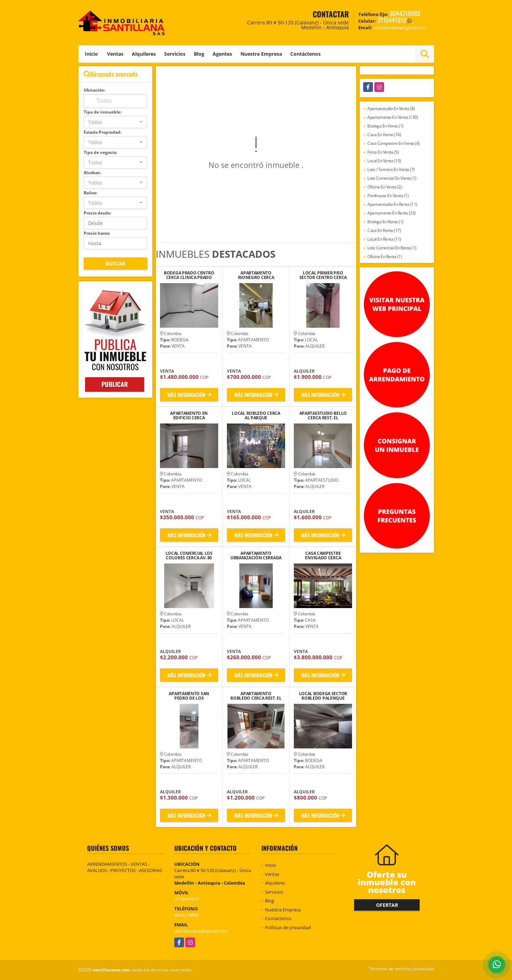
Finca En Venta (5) (383, 152)
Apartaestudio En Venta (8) (391, 108)
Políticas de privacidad (288, 927)
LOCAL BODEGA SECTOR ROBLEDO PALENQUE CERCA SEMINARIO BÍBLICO (323, 696)
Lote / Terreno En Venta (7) (391, 169)
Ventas (115, 54)
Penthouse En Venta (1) (388, 196)
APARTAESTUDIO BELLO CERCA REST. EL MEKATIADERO (323, 415)
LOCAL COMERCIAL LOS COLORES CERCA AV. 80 (189, 555)
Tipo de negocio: (100, 152)
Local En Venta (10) (384, 161)
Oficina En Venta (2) (385, 187)
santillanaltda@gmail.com (201, 931)
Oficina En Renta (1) (385, 256)
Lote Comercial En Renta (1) (392, 248)
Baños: (90, 193)
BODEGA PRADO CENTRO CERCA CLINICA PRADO (189, 275)
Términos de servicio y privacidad (402, 969)
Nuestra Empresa (261, 54)
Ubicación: (94, 90)
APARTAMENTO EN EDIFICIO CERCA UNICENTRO (189, 415)
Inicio (91, 54)
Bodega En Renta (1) (385, 222)
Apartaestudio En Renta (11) (392, 204)
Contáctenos (305, 54)
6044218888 (405, 13)
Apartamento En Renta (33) (392, 213)
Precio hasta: (97, 233)
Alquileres (144, 54)
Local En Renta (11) (384, 239)
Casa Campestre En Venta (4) (393, 143)
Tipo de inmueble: (102, 112)
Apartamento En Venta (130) (393, 117)
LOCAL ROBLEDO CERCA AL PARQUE (256, 415)
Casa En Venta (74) (384, 135)
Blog (199, 54)
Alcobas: (92, 173)
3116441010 (392, 20)
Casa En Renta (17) (384, 230)
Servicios (175, 54)
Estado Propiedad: (102, 132)
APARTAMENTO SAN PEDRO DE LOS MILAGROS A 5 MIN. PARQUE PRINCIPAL (189, 696)
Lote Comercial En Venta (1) (392, 178)
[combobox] (116, 122)
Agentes (222, 54)
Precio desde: (97, 213)
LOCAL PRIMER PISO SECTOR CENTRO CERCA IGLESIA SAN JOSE (323, 275)
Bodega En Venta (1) (385, 126)
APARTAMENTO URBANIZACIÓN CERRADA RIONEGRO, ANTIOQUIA (256, 555)
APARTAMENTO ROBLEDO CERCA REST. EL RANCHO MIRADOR (256, 696)
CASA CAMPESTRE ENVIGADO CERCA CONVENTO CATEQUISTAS (323, 555)
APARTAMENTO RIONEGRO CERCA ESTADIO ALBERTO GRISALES (256, 275)
